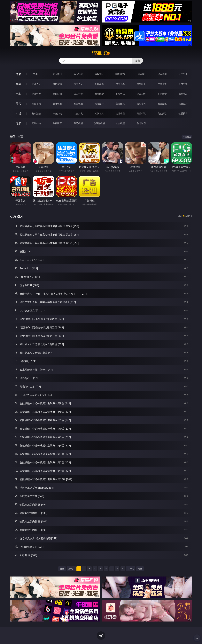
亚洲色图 (57, 104)
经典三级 (141, 94)
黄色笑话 (162, 113)
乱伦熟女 (162, 94)
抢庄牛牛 (183, 74)
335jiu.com (101, 53)
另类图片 (183, 104)
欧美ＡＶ (78, 84)
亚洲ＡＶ (36, 84)
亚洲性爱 (36, 94)
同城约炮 (36, 123)
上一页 (71, 569)
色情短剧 (141, 123)
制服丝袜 (120, 94)
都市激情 (36, 113)
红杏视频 (120, 123)
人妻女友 (78, 113)
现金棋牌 (162, 74)
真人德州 (57, 74)
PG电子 (36, 74)
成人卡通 (78, 94)
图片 (19, 104)
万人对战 (78, 74)
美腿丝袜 (120, 104)
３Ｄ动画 (99, 84)
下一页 (131, 569)
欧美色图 (78, 104)
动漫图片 (99, 104)
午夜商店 (57, 123)
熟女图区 (162, 104)
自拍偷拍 (57, 84)
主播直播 (162, 84)
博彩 (19, 74)
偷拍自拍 (57, 94)
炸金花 (141, 74)
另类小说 (141, 113)
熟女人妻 (120, 84)
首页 (62, 569)
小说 (19, 113)
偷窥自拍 (36, 104)
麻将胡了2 (120, 74)
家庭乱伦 (57, 113)
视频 (19, 84)
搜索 (137, 61)
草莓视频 (78, 123)
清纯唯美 (141, 104)
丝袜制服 (141, 84)
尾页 (140, 569)
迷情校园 (120, 113)
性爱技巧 (183, 113)
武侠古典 (99, 113)
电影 (19, 94)
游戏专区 (99, 74)
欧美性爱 (99, 94)
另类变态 (183, 94)
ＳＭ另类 (183, 84)
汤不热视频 (99, 123)
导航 (19, 123)
